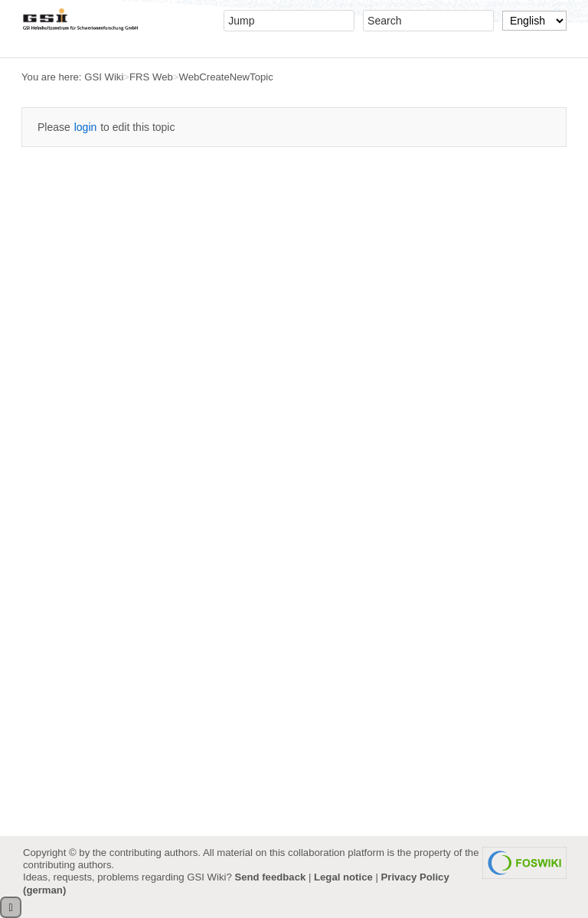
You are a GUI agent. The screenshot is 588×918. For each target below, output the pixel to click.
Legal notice (343, 877)
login (86, 127)
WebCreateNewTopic (226, 77)
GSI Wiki (104, 77)
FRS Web (151, 77)
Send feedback (270, 877)
